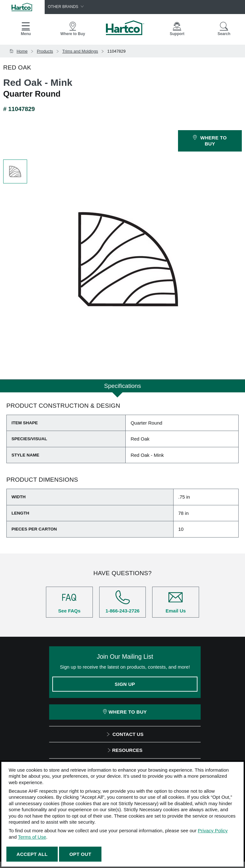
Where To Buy (125, 712)
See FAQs (69, 602)
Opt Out (80, 854)
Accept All (32, 854)
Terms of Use (32, 837)
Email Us (176, 602)
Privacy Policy (213, 831)
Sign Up (125, 684)
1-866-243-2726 (123, 602)
